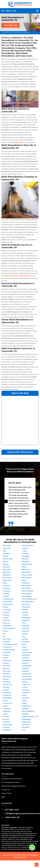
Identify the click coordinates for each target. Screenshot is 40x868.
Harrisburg (7, 682)
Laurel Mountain (28, 545)
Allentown (6, 554)
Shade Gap (26, 655)
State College (27, 679)
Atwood (6, 564)
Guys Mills (6, 674)
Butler (5, 583)
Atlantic (6, 562)
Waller (24, 703)
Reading (25, 634)
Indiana (5, 701)
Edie (4, 634)
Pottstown (26, 626)
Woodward (26, 725)
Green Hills (7, 671)
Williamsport (27, 722)
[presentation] (6, 501)
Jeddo (5, 706)
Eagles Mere (7, 626)
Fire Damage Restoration (11, 782)
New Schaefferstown (30, 599)
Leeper (25, 551)
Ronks (24, 647)
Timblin (25, 687)
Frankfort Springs (9, 650)
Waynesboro (27, 706)
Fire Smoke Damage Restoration (13, 786)
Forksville (6, 642)
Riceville (25, 639)
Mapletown (26, 562)
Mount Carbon (27, 575)
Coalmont (6, 612)
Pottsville (25, 628)
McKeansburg (27, 564)
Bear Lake (6, 570)
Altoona (6, 556)
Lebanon (25, 548)
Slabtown (25, 671)
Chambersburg (8, 599)
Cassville (6, 594)
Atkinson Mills (8, 559)
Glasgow (6, 663)
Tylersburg (26, 690)
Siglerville (26, 668)
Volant (24, 695)
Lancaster (6, 727)
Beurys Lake (7, 578)
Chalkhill (6, 596)
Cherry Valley (7, 602)
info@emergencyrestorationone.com (23, 813)
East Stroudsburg (9, 628)
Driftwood (6, 623)
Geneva (5, 658)
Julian (5, 714)
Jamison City (7, 703)
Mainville (25, 559)
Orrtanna (25, 612)
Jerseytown (7, 709)
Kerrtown (6, 719)
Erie (4, 636)
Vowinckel (26, 698)
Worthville (26, 727)
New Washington (28, 602)
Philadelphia (26, 618)
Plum (24, 623)
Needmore (26, 583)
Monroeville (26, 572)
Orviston (25, 615)
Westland (25, 714)
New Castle (26, 588)
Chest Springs (8, 604)
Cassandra (7, 588)
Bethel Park (7, 572)
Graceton (6, 668)
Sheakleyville (27, 660)
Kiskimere (6, 722)
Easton (5, 631)
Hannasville (7, 677)
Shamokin (26, 658)
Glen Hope (7, 666)
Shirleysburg (27, 666)
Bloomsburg (7, 580)
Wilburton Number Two (30, 717)
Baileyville (6, 567)
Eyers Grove (7, 639)
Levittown (26, 554)
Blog (3, 797)
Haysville (6, 687)
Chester (6, 607)
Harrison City (7, 684)
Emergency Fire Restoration (12, 779)
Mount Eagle (27, 578)
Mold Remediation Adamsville (22, 33)
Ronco (24, 644)
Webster (25, 709)
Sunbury (25, 682)
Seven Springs (27, 652)
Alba (4, 551)
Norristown (26, 604)
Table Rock (26, 684)
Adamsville (9, 33)
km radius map (20, 420)
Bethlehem (7, 575)
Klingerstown (7, 725)
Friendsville (7, 652)
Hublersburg (7, 698)
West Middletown (28, 711)
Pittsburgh (26, 620)
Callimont (6, 586)
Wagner (25, 701)
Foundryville (7, 647)
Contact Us (6, 790)
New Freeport (27, 594)
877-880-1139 (9, 11)
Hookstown (7, 695)
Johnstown (7, 711)
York (24, 730)
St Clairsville (26, 677)
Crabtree (6, 615)
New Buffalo (27, 586)
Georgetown (7, 660)
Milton (24, 567)
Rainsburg (26, 631)
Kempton (6, 717)
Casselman (7, 591)
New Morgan (27, 596)
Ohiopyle (25, 610)
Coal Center (7, 610)
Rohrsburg (26, 642)
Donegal (6, 618)
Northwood (26, 607)
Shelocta (25, 663)
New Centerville (28, 591)
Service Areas (6, 793)
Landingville (7, 730)
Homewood (7, 693)
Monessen (26, 570)
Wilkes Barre (27, 719)
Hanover (6, 679)
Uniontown (26, 693)
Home (3, 33)
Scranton (25, 650)
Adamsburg (7, 545)
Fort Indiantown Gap (10, 644)
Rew (24, 636)
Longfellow (26, 556)
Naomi (25, 580)
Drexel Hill (6, 620)
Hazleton (6, 690)
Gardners (6, 655)
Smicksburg (26, 674)
